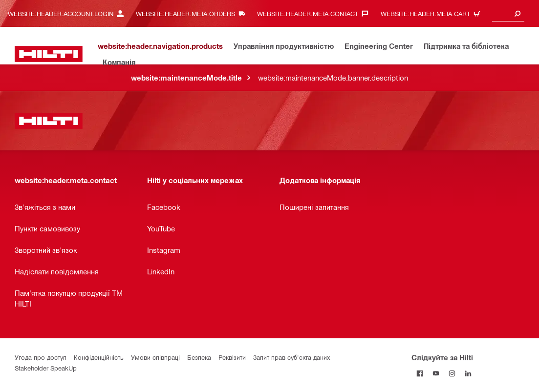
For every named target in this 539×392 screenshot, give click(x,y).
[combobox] (508, 13)
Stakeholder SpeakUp (46, 368)
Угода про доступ (41, 357)
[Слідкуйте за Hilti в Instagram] (452, 373)
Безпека (199, 357)
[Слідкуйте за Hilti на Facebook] (420, 373)
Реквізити (232, 357)
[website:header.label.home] (49, 54)
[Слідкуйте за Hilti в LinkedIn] (468, 373)
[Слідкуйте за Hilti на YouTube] (436, 373)
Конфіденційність (99, 357)
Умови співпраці (155, 357)
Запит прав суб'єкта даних (291, 357)
